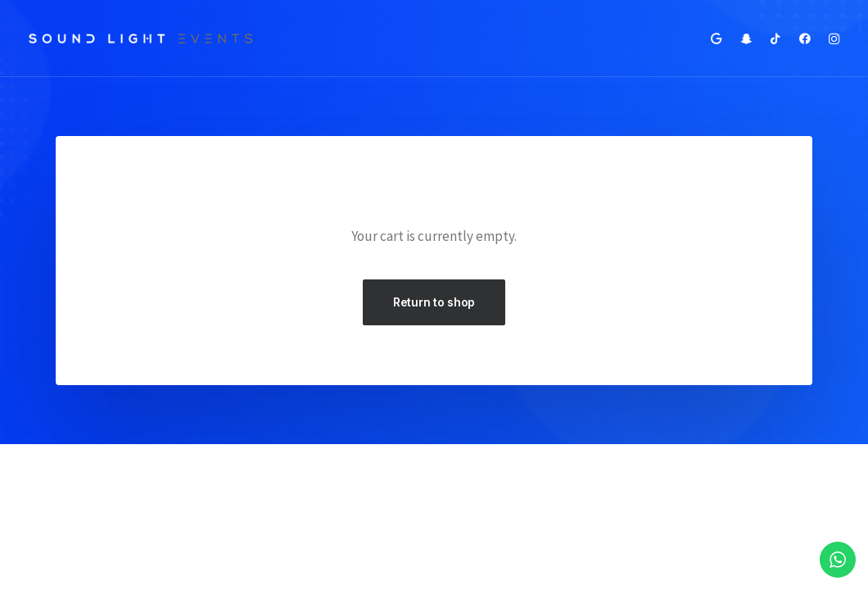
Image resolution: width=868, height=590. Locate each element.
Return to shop (434, 302)
